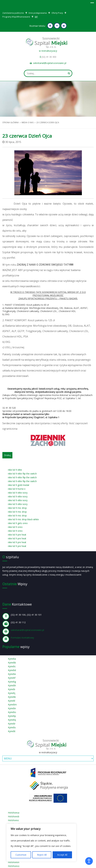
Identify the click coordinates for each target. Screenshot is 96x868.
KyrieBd (12, 670)
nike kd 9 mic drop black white (23, 519)
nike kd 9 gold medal (19, 485)
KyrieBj (12, 693)
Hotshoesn (14, 862)
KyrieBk (12, 697)
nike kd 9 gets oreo (18, 523)
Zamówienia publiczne (13, 13)
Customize (21, 855)
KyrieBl (12, 701)
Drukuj (7, 455)
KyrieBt (12, 731)
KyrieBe (12, 674)
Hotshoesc (14, 820)
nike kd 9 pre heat (17, 535)
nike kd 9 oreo (15, 527)
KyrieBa (12, 659)
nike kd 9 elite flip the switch (22, 474)
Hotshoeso (14, 866)
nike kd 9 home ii (17, 489)
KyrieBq (12, 720)
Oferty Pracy (57, 13)
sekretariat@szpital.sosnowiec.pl (50, 63)
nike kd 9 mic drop (17, 508)
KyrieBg (12, 682)
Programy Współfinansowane (16, 17)
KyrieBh (12, 685)
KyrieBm (12, 705)
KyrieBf (12, 678)
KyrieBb (12, 663)
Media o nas (28, 122)
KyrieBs (12, 727)
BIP (36, 17)
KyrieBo (12, 712)
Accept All (62, 855)
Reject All (42, 855)
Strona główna (11, 122)
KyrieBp (12, 716)
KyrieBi (12, 689)
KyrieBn (12, 708)
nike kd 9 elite (15, 470)
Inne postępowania (38, 13)
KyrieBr (12, 724)
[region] (41, 843)
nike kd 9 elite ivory (18, 493)
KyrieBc (12, 666)
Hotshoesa (14, 813)
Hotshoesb (14, 816)
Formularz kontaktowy (22, 638)
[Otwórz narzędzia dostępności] (89, 861)
